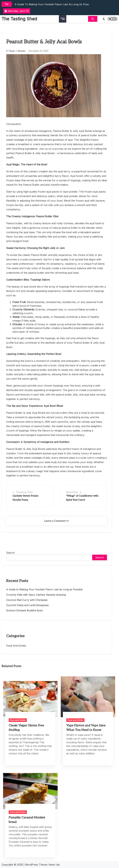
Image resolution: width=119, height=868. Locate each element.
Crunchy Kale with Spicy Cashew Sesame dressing (36, 595)
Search (10, 553)
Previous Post (24, 492)
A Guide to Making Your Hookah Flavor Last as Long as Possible (54, 4)
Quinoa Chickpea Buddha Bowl (24, 610)
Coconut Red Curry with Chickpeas (27, 600)
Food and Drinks (16, 646)
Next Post (72, 492)
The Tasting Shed (19, 19)
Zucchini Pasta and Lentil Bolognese (27, 605)
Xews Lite (54, 865)
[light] (108, 19)
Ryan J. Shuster (18, 51)
